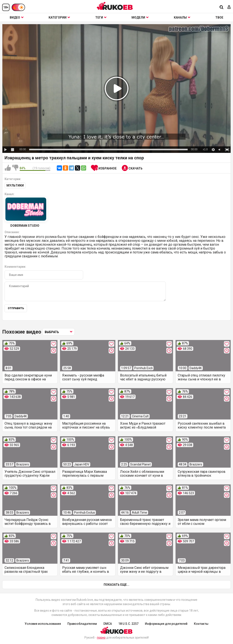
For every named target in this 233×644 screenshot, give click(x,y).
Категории (59, 17)
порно (101, 638)
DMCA (108, 624)
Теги (101, 17)
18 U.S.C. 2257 (128, 624)
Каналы (182, 17)
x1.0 (205, 149)
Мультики (15, 185)
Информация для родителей (166, 624)
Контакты (201, 624)
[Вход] (229, 7)
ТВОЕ (219, 17)
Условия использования (43, 624)
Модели (140, 17)
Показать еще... (116, 585)
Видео (17, 17)
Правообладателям (82, 624)
